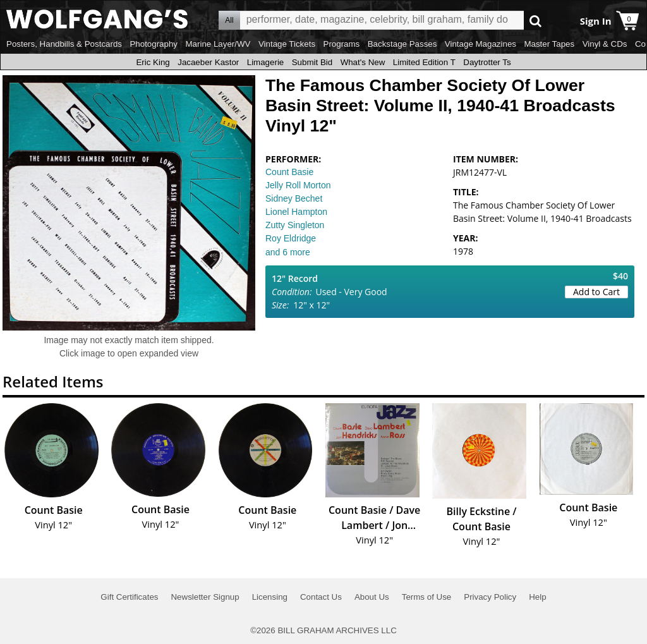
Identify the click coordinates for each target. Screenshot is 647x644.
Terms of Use (427, 597)
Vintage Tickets (287, 44)
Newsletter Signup (205, 597)
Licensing (270, 597)
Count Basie (289, 172)
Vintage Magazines (481, 44)
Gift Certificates (129, 597)
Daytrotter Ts (487, 62)
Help (537, 597)
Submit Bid (312, 62)
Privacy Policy (490, 597)
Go (535, 21)
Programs (342, 44)
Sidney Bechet (294, 198)
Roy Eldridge (291, 238)
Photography (154, 44)
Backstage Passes (402, 44)
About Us (372, 597)
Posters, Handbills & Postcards (64, 44)
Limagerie (266, 62)
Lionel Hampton (296, 212)
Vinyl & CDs (605, 44)
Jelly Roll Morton (298, 185)
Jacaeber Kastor (208, 62)
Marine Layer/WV (218, 44)
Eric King (153, 62)
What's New (363, 62)
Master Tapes (549, 44)
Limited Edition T (424, 62)
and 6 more (288, 252)
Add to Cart (596, 292)
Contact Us (321, 597)
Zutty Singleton (295, 225)
